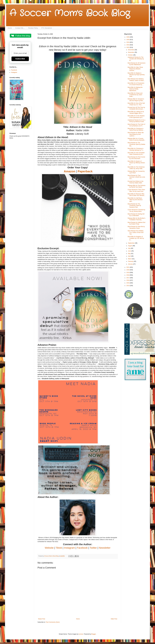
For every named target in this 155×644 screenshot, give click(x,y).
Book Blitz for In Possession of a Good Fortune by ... (136, 84)
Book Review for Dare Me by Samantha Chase (136, 227)
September (131, 243)
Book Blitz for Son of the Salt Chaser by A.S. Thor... (136, 104)
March (130, 259)
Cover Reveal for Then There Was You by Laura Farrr (136, 190)
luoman (81, 634)
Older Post (114, 619)
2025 (128, 40)
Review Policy (33, 28)
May (129, 254)
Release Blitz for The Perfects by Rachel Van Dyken (137, 186)
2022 (128, 47)
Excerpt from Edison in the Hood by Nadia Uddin (136, 182)
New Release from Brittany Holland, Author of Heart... (136, 80)
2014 (128, 286)
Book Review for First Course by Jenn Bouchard (136, 158)
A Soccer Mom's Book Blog (70, 13)
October (131, 55)
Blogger (94, 634)
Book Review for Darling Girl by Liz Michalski (136, 215)
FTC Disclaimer (47, 28)
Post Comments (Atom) (53, 622)
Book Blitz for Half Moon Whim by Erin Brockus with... (135, 200)
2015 (128, 283)
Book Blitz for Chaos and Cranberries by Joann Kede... (135, 95)
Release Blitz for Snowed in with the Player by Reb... (136, 100)
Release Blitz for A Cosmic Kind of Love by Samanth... (137, 139)
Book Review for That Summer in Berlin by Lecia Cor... (136, 177)
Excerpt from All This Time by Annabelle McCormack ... (136, 108)
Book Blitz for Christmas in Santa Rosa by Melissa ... (136, 129)
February (131, 261)
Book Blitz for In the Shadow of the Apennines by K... (136, 117)
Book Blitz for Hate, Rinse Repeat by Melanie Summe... (135, 69)
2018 (128, 275)
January (131, 264)
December (131, 50)
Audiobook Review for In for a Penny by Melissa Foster (136, 121)
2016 (128, 280)
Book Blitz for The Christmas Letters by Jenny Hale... (136, 168)
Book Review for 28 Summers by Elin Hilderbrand (137, 64)
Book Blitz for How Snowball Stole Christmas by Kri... (136, 153)
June (130, 251)
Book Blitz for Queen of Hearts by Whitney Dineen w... (136, 163)
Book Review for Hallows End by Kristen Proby (136, 223)
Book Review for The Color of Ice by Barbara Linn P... (136, 125)
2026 (128, 37)
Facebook (14, 70)
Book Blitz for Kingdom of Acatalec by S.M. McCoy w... (136, 238)
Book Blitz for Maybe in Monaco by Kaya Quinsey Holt (136, 75)
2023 (128, 45)
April (130, 256)
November (131, 52)
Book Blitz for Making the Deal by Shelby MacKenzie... (135, 89)
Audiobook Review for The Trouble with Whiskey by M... (136, 59)
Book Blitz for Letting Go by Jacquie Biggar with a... (136, 112)
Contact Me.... (20, 28)
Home (10, 28)
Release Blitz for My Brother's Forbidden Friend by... (137, 219)
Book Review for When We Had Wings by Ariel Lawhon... (136, 134)
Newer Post (42, 619)
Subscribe (20, 59)
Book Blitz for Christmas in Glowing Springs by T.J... (136, 149)
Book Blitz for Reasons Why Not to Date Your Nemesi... (136, 195)
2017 (128, 278)
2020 (128, 270)
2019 (128, 273)
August (130, 246)
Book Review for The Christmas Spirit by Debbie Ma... (136, 144)
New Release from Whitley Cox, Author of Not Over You (136, 232)
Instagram (14, 72)
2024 (128, 42)
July (129, 248)
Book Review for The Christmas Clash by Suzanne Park (134, 206)
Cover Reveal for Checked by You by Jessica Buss (136, 211)
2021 (128, 267)
